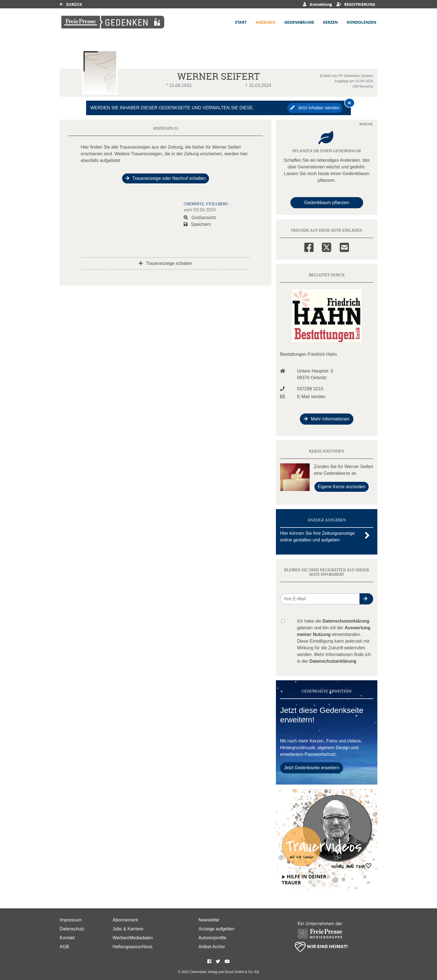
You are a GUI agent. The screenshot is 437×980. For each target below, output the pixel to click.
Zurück (71, 4)
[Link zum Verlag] (113, 22)
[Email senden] (320, 599)
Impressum (71, 920)
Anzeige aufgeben (216, 929)
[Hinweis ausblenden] (349, 103)
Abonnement (125, 920)
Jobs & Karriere (128, 929)
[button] (366, 599)
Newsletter (209, 920)
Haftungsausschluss (133, 947)
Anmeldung (317, 4)
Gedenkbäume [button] (299, 22)
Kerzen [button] (330, 22)
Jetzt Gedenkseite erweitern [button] (312, 768)
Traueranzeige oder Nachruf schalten (166, 178)
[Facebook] (309, 246)
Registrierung (356, 4)
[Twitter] (326, 246)
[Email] (344, 246)
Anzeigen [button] (265, 22)
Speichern (197, 224)
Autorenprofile (212, 938)
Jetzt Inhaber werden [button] (315, 108)
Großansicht (200, 218)
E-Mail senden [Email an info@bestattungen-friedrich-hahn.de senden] (311, 397)
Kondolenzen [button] (361, 22)
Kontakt (67, 938)
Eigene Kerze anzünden (342, 487)
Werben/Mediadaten (133, 938)
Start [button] (241, 22)
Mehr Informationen (327, 419)
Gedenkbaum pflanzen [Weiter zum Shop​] (327, 203)
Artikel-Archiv (212, 947)
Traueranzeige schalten (166, 263)
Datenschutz (72, 929)
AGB (64, 947)
